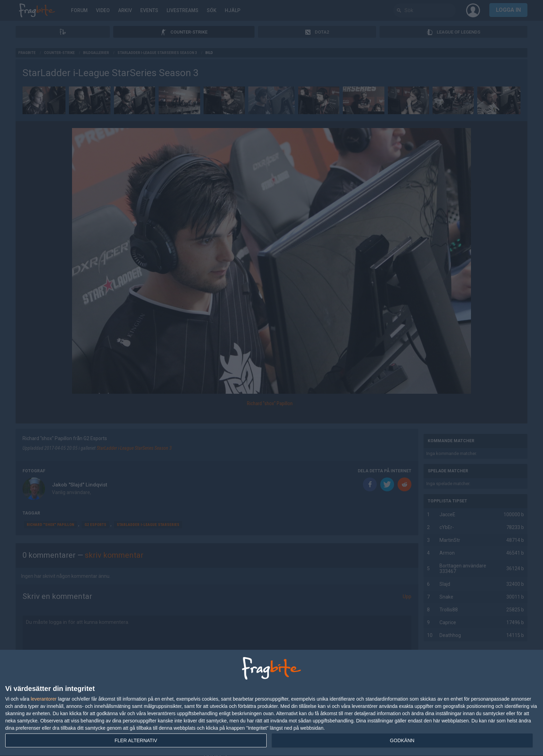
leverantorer (44, 699)
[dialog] (271, 703)
